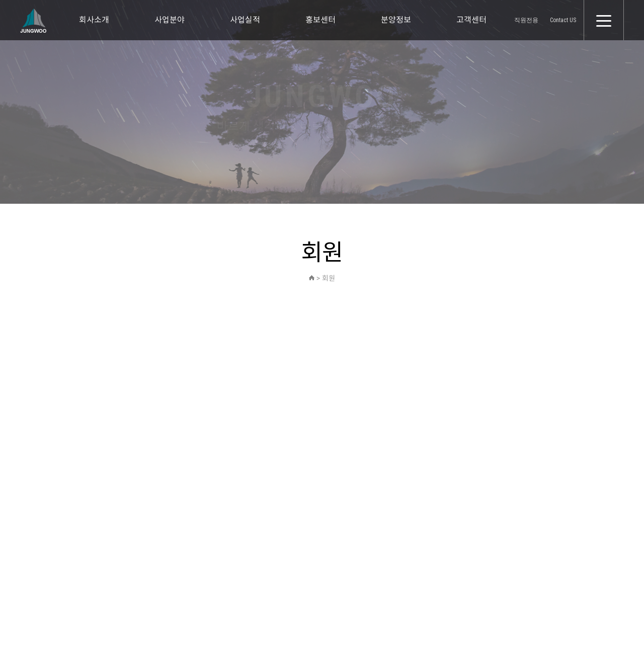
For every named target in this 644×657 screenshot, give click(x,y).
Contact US (563, 20)
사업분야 (170, 20)
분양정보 (396, 20)
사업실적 (245, 20)
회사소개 (94, 20)
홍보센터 (320, 20)
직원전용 (526, 20)
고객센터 (471, 20)
